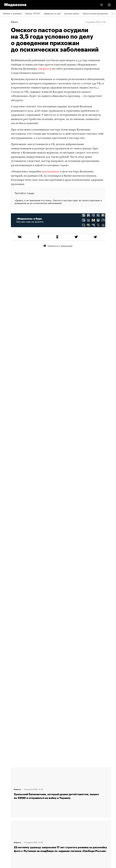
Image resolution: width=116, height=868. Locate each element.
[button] (109, 5)
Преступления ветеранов (95, 13)
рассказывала (51, 172)
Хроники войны (72, 13)
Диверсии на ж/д (52, 13)
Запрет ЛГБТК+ (33, 13)
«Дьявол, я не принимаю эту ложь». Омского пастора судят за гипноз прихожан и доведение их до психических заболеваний (58, 202)
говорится (45, 69)
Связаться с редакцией (58, 246)
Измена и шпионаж (12, 13)
